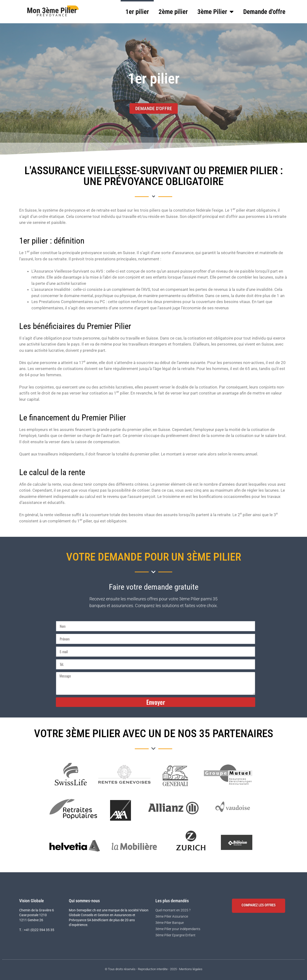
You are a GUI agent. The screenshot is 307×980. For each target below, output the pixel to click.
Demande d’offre (264, 12)
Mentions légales (191, 969)
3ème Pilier (215, 12)
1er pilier (137, 12)
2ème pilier (173, 12)
